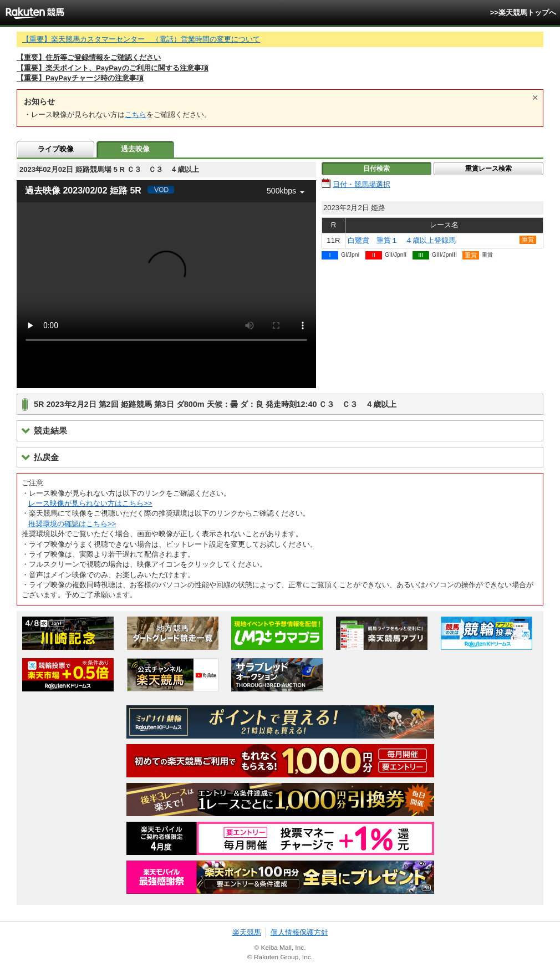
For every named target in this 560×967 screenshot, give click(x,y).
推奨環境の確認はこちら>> (72, 524)
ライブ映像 (56, 149)
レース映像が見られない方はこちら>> (90, 503)
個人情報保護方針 (299, 932)
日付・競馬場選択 (362, 184)
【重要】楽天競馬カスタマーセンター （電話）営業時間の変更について (141, 39)
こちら (136, 114)
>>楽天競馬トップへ (523, 12)
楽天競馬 (247, 932)
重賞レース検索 (488, 169)
